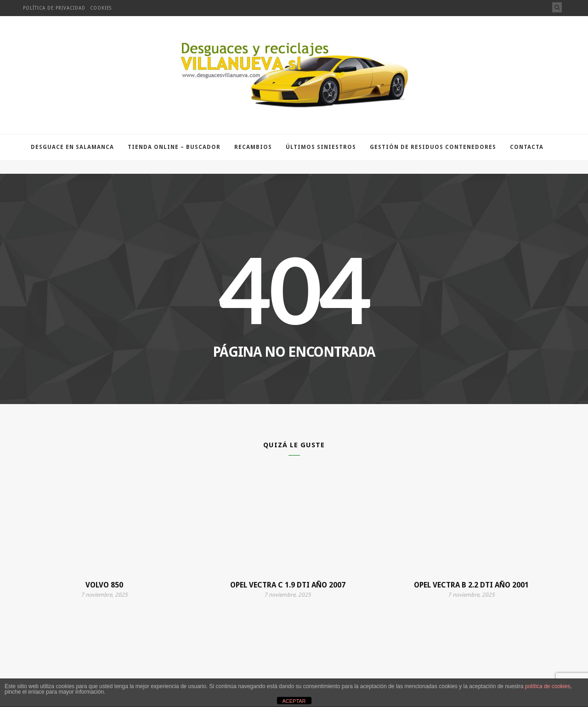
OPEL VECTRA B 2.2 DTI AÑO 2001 (471, 585)
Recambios (253, 147)
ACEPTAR (294, 701)
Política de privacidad (54, 8)
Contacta (527, 147)
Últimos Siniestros (321, 147)
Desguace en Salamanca (72, 147)
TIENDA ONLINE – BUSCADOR (174, 147)
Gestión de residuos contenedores (433, 147)
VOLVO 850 (104, 585)
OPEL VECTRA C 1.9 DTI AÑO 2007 (288, 585)
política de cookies (548, 686)
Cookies (101, 8)
